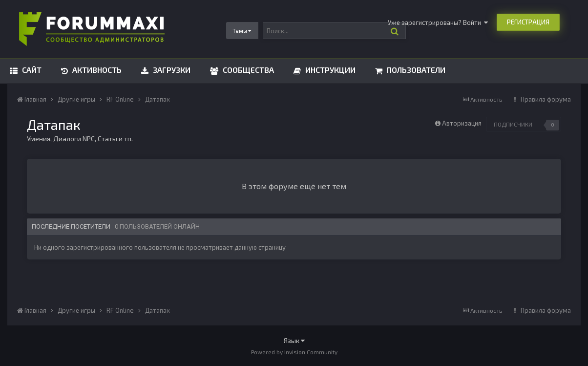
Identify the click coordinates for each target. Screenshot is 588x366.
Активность (96, 70)
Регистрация (528, 22)
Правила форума (546, 99)
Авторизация (462, 123)
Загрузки (171, 70)
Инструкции (329, 70)
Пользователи (415, 70)
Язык (294, 340)
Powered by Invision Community (294, 352)
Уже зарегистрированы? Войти (438, 22)
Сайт (31, 70)
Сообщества (247, 70)
